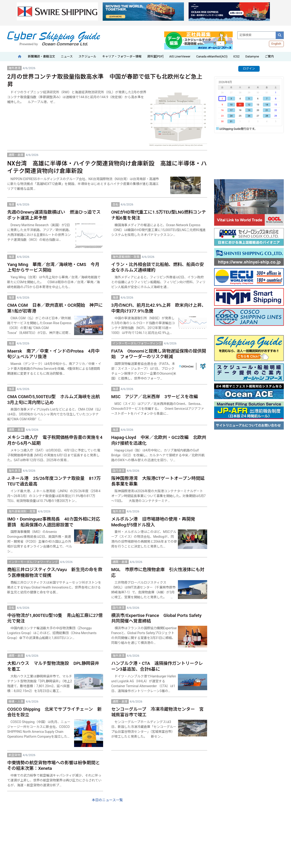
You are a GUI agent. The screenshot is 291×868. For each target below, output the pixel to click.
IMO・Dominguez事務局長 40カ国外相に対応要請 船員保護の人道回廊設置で (54, 522)
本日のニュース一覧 (107, 800)
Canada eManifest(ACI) (212, 56)
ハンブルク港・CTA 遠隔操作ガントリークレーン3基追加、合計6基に (157, 666)
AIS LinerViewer (180, 56)
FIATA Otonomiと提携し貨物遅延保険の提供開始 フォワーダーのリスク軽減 (159, 354)
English (276, 44)
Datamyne (252, 56)
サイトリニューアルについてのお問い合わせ (248, 425)
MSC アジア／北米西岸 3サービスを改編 (155, 397)
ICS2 (236, 56)
